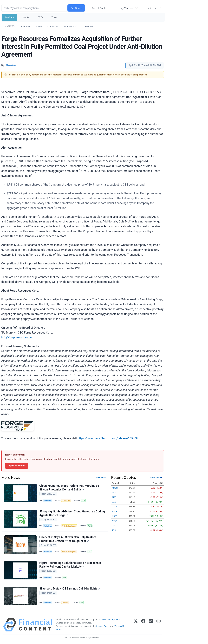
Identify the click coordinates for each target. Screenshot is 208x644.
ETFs (40, 17)
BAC (114, 502)
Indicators (152, 8)
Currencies (53, 26)
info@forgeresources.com (18, 337)
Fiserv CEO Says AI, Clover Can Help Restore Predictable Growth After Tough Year (68, 539)
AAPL (114, 493)
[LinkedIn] (151, 625)
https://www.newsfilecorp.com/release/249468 (108, 438)
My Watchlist (127, 8)
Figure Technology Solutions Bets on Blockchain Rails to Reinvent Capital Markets (70, 565)
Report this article (17, 466)
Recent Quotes (100, 8)
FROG (90, 526)
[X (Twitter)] (136, 625)
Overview (26, 26)
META (114, 511)
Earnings (65, 602)
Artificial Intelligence (69, 526)
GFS (83, 500)
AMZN (115, 488)
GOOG (115, 507)
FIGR (65, 577)
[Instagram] (159, 625)
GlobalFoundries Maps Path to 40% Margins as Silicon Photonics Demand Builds (69, 488)
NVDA (115, 521)
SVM (81, 602)
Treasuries (88, 26)
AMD (114, 497)
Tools (54, 17)
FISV (89, 552)
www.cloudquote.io (111, 619)
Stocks (26, 17)
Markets (10, 17)
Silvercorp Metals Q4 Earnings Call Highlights (70, 589)
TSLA (114, 530)
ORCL (114, 526)
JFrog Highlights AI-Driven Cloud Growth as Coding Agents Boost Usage (72, 513)
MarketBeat (48, 500)
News (39, 26)
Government (66, 500)
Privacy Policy (103, 626)
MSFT (114, 516)
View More (101, 477)
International (70, 26)
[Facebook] (143, 625)
